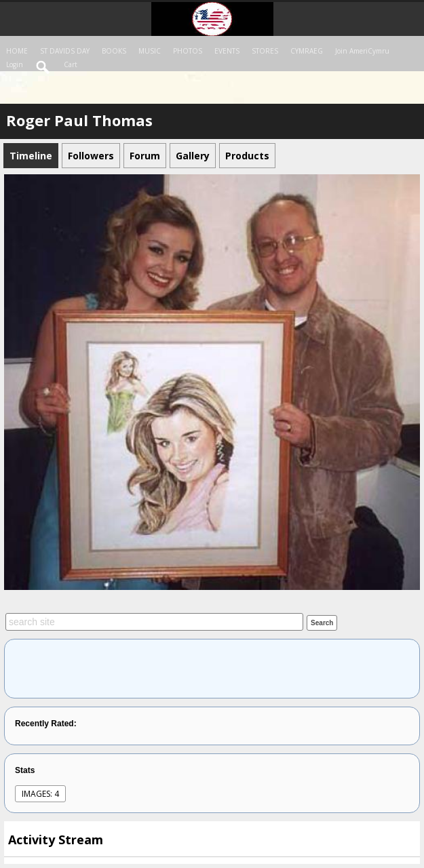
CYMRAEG (307, 51)
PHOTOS (188, 51)
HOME (17, 51)
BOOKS (114, 51)
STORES (265, 51)
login (15, 64)
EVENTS (227, 51)
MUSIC (150, 51)
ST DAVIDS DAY (65, 51)
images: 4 (40, 794)
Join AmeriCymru (362, 51)
